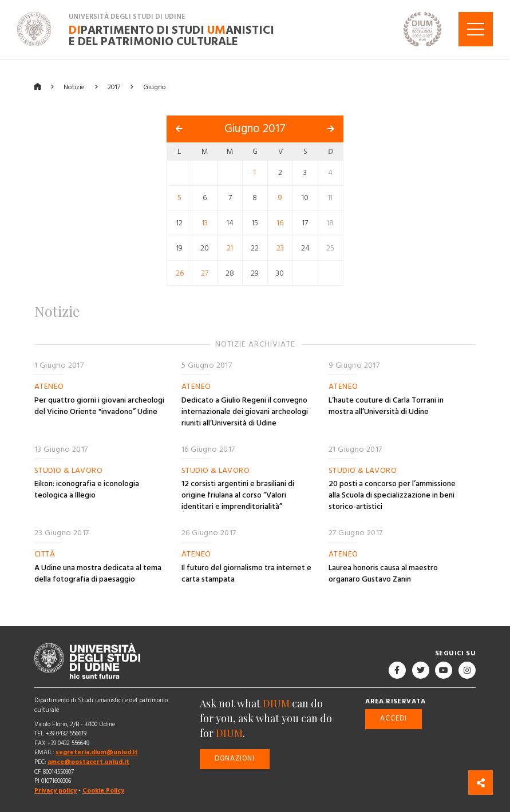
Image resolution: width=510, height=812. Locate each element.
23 (280, 248)
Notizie (74, 87)
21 (230, 248)
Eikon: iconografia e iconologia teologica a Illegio (87, 489)
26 (180, 273)
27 (205, 273)
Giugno (155, 87)
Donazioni (235, 759)
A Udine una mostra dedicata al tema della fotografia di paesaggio (98, 574)
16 (280, 223)
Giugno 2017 (255, 129)
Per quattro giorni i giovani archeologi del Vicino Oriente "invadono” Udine (99, 405)
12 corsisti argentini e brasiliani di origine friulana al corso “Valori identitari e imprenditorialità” (238, 495)
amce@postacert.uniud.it (88, 762)
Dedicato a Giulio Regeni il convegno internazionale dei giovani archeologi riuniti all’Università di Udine (245, 411)
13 (205, 223)
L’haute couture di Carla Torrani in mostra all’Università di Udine (386, 405)
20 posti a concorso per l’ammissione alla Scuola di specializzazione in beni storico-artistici (392, 495)
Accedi (394, 719)
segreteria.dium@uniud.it (97, 752)
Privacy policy (56, 790)
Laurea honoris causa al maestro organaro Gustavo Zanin (383, 574)
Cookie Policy (103, 790)
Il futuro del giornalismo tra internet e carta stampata (246, 574)
